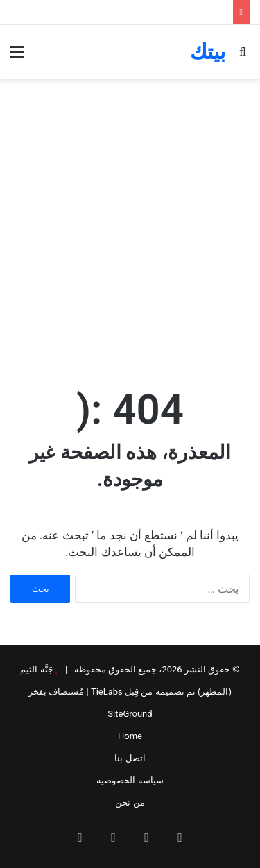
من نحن (130, 802)
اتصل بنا (130, 758)
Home (130, 736)
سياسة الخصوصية (130, 780)
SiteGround (130, 714)
